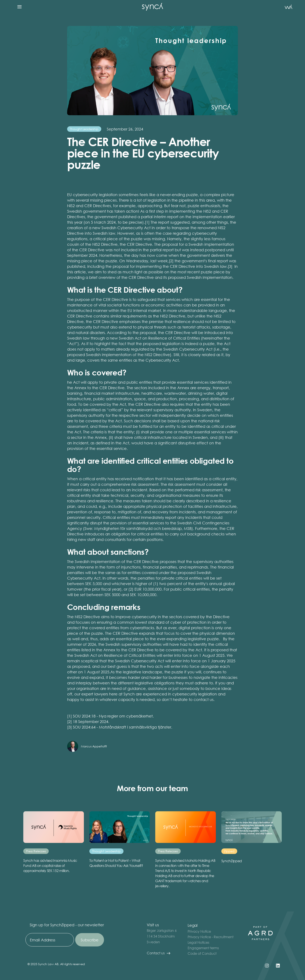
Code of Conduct (202, 953)
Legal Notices (198, 942)
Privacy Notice (199, 931)
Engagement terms (203, 948)
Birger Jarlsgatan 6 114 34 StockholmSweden (162, 936)
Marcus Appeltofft (94, 746)
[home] (152, 7)
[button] (19, 7)
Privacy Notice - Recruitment (211, 937)
